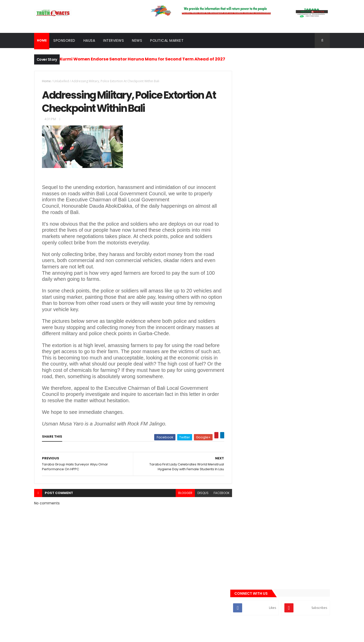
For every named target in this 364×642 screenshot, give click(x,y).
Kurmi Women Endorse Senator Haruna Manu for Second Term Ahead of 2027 (142, 59)
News (137, 40)
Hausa (89, 40)
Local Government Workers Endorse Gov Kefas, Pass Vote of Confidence (292, 195)
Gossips (248, 312)
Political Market (167, 40)
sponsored (250, 354)
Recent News (261, 287)
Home (46, 81)
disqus (199, 493)
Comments (307, 287)
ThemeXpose (68, 635)
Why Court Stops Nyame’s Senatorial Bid (293, 236)
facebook (218, 493)
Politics (248, 346)
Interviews (113, 40)
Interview (249, 329)
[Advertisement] (284, 139)
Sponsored (64, 40)
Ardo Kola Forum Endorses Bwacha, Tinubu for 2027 (291, 216)
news (246, 337)
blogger (181, 493)
